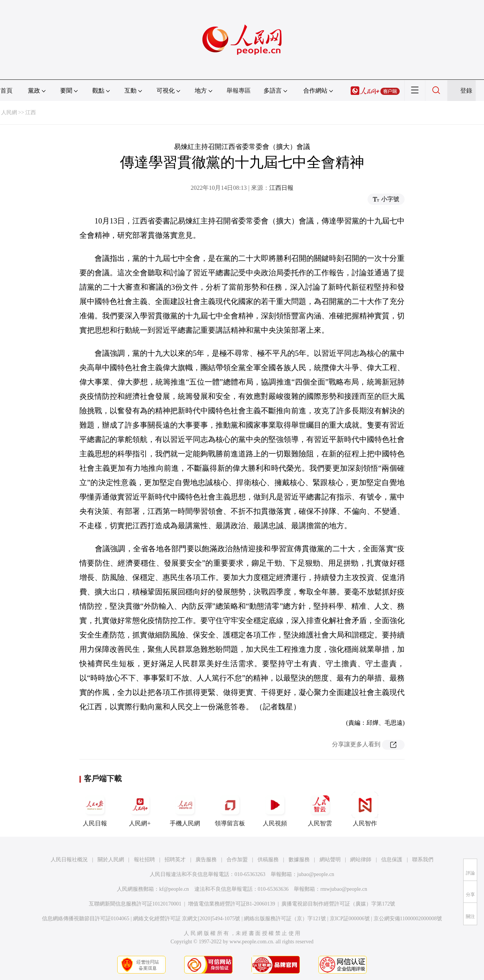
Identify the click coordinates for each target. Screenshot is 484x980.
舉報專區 (239, 91)
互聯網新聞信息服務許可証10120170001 (135, 904)
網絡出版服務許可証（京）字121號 (285, 919)
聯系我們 (423, 860)
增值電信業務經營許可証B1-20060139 (232, 904)
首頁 (6, 91)
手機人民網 (185, 809)
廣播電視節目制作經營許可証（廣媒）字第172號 (338, 904)
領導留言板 (230, 809)
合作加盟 (237, 860)
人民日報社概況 (69, 860)
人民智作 (365, 809)
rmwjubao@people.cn (344, 889)
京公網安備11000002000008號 (408, 919)
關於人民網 (111, 860)
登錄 (466, 91)
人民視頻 (275, 809)
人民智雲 (320, 809)
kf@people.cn (174, 889)
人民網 (9, 112)
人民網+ (140, 809)
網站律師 (361, 860)
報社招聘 (144, 860)
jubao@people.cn (316, 874)
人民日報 (95, 809)
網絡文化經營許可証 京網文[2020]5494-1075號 (187, 919)
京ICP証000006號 (350, 919)
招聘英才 (175, 860)
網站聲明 (330, 860)
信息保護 (392, 860)
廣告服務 (206, 860)
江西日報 (281, 188)
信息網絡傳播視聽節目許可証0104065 (86, 919)
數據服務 (299, 860)
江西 (31, 112)
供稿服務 (268, 860)
